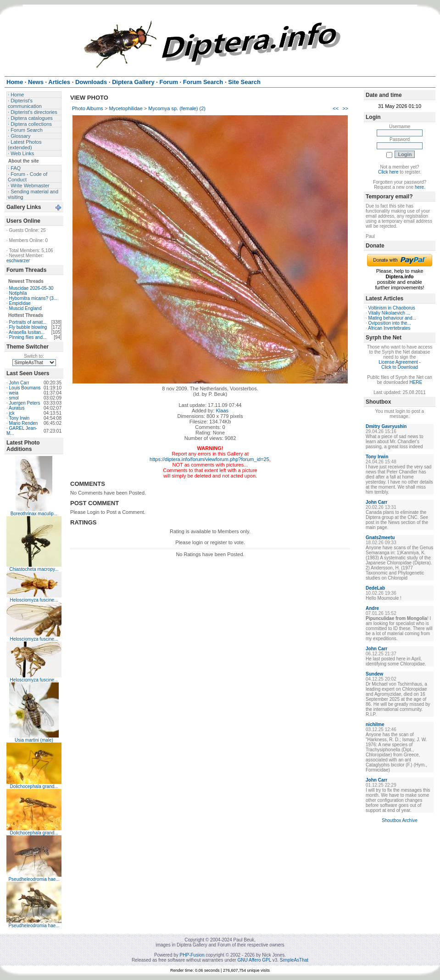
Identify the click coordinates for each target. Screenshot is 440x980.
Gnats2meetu (380, 538)
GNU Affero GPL (254, 960)
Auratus (17, 408)
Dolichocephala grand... (34, 786)
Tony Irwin (19, 418)
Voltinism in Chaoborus (392, 308)
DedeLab (375, 588)
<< (336, 108)
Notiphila (18, 293)
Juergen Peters (25, 403)
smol (14, 398)
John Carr (19, 383)
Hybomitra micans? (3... (33, 298)
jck (12, 413)
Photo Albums (88, 108)
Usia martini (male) (34, 740)
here (419, 187)
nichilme (375, 724)
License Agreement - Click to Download (400, 365)
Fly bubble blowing (28, 327)
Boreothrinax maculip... (34, 514)
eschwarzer (18, 261)
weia (14, 393)
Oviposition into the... (390, 323)
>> (345, 108)
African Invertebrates (389, 328)
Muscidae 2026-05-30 (31, 288)
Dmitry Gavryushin (386, 426)
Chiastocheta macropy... (34, 569)
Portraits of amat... (28, 322)
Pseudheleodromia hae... (34, 879)
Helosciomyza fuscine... (34, 600)
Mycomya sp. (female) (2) (177, 108)
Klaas (223, 411)
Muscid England (25, 308)
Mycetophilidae (125, 108)
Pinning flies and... (28, 337)
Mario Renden (24, 423)
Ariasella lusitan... (27, 332)
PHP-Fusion (192, 955)
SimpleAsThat (294, 960)
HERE (416, 382)
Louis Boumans (25, 388)
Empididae (20, 303)
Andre (372, 608)
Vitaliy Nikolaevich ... (390, 313)
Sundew (374, 674)
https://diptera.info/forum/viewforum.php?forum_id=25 (209, 459)
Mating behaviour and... (393, 318)
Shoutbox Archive (400, 820)
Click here (388, 172)
